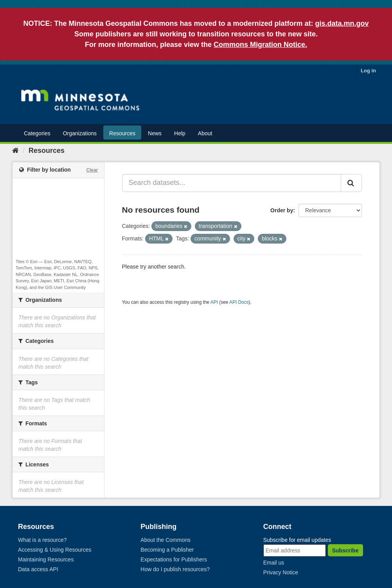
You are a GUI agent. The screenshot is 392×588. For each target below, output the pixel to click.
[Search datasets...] (232, 183)
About (205, 133)
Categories (37, 133)
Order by (282, 210)
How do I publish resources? (175, 569)
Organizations (80, 133)
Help (180, 133)
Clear (92, 170)
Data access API (38, 569)
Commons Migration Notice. (260, 45)
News (155, 133)
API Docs (239, 302)
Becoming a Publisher (167, 550)
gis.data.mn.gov (342, 23)
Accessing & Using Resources (55, 550)
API (214, 302)
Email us (274, 563)
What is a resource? (42, 540)
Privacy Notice (281, 572)
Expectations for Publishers (174, 559)
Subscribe (345, 550)
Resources (122, 133)
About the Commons (165, 540)
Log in (368, 71)
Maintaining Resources (46, 559)
